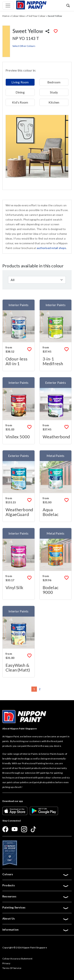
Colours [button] (36, 874)
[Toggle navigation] (8, 6)
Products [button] (36, 885)
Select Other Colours (24, 46)
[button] (68, 5)
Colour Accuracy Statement (17, 959)
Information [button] (36, 930)
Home (6, 16)
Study (54, 92)
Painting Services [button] (36, 907)
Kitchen (54, 102)
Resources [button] (36, 896)
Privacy (6, 963)
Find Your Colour (36, 16)
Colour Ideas (18, 16)
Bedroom (54, 82)
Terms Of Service (12, 968)
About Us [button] (36, 919)
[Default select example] (37, 280)
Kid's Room (20, 102)
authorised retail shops (52, 248)
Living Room (20, 82)
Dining (20, 92)
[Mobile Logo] (31, 5)
